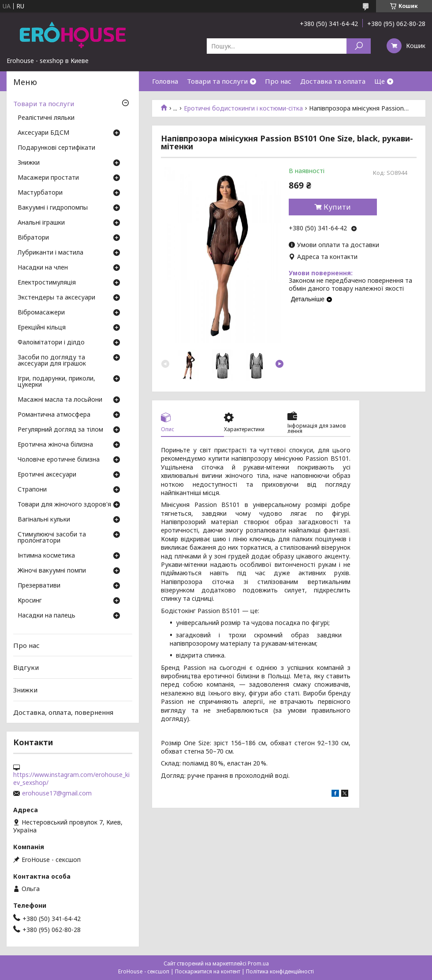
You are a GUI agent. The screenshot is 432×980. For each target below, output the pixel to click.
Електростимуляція (47, 283)
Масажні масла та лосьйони (60, 400)
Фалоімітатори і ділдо (51, 343)
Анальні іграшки (41, 223)
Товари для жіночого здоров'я (64, 505)
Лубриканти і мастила (50, 253)
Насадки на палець (47, 616)
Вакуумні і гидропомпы (53, 208)
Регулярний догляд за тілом (60, 430)
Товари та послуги (217, 81)
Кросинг (30, 601)
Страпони (32, 490)
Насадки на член (43, 268)
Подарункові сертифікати (56, 148)
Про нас (278, 81)
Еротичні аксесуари (47, 475)
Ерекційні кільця (42, 328)
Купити (337, 207)
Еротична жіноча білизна (55, 445)
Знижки (29, 163)
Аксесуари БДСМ (43, 133)
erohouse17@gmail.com (57, 793)
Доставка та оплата (333, 81)
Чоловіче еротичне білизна (59, 460)
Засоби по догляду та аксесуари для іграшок (52, 361)
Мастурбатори (40, 193)
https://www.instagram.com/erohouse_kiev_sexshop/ (71, 779)
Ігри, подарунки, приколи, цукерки (56, 382)
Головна (165, 81)
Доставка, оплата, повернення (63, 712)
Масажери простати (48, 178)
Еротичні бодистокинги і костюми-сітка (243, 108)
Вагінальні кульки (44, 520)
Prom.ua (258, 963)
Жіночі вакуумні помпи (52, 571)
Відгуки (26, 667)
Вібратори (33, 238)
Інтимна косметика (46, 556)
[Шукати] (359, 46)
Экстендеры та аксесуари (56, 298)
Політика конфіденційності (280, 971)
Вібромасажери (41, 313)
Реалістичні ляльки (46, 118)
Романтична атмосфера (54, 415)
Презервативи (39, 586)
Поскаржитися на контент (208, 971)
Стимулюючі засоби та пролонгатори (52, 538)
